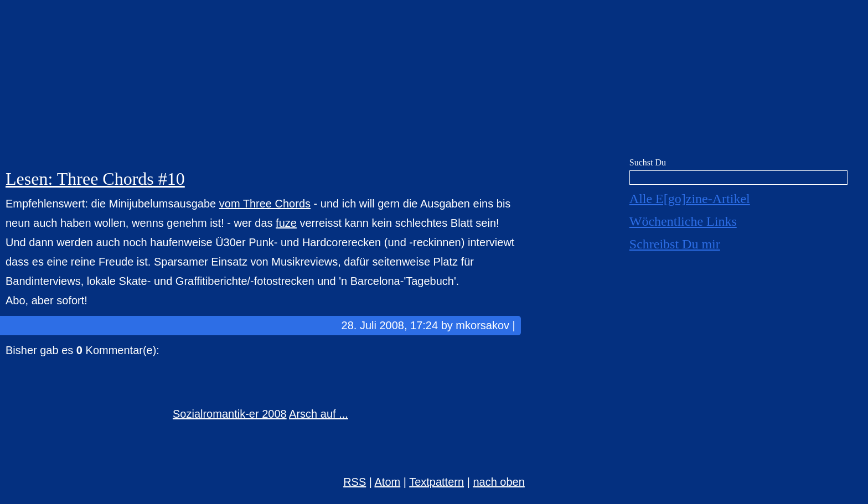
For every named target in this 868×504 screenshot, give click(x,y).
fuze (286, 223)
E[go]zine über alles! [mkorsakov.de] (434, 82)
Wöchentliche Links (683, 221)
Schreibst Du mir (675, 244)
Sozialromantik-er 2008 (230, 414)
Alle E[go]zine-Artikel (690, 199)
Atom (388, 482)
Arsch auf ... (319, 414)
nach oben (498, 482)
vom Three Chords (265, 204)
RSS (355, 482)
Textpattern (436, 482)
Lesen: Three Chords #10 (95, 179)
